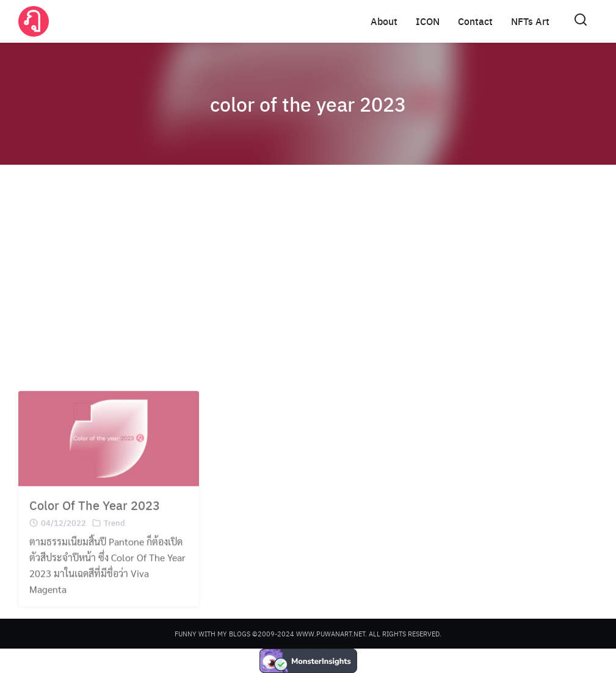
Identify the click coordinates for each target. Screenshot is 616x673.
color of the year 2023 (308, 104)
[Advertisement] (308, 268)
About (384, 21)
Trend (114, 530)
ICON (428, 21)
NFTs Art (530, 21)
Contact (475, 21)
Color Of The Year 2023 (95, 512)
